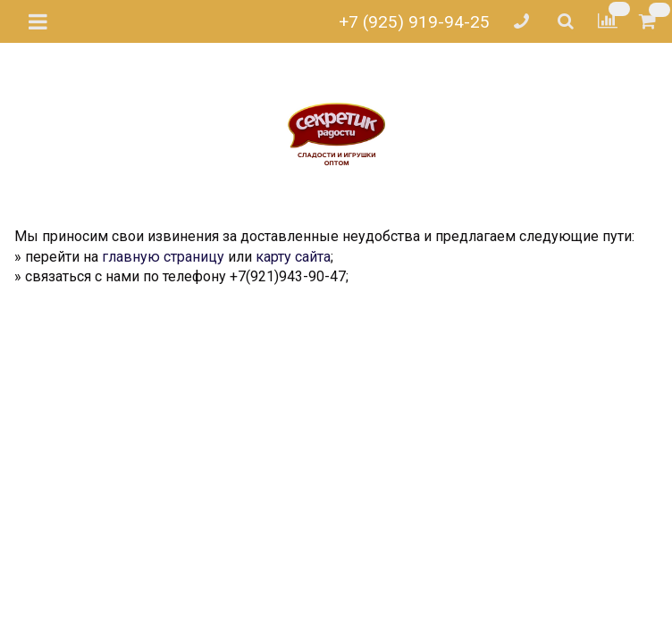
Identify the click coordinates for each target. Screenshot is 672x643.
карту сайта (293, 257)
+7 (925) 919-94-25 (414, 22)
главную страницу (163, 257)
